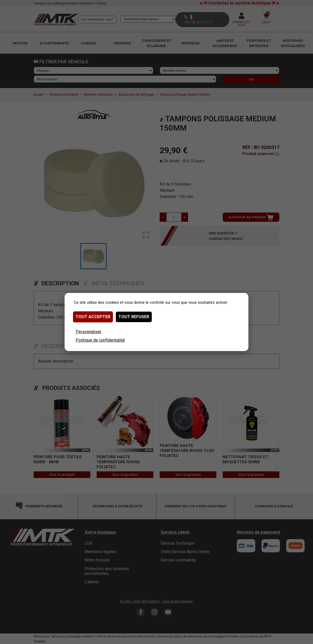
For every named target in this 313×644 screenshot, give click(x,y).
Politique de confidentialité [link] (100, 340)
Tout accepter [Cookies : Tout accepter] (93, 317)
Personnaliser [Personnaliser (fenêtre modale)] (88, 332)
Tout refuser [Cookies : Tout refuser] (134, 317)
